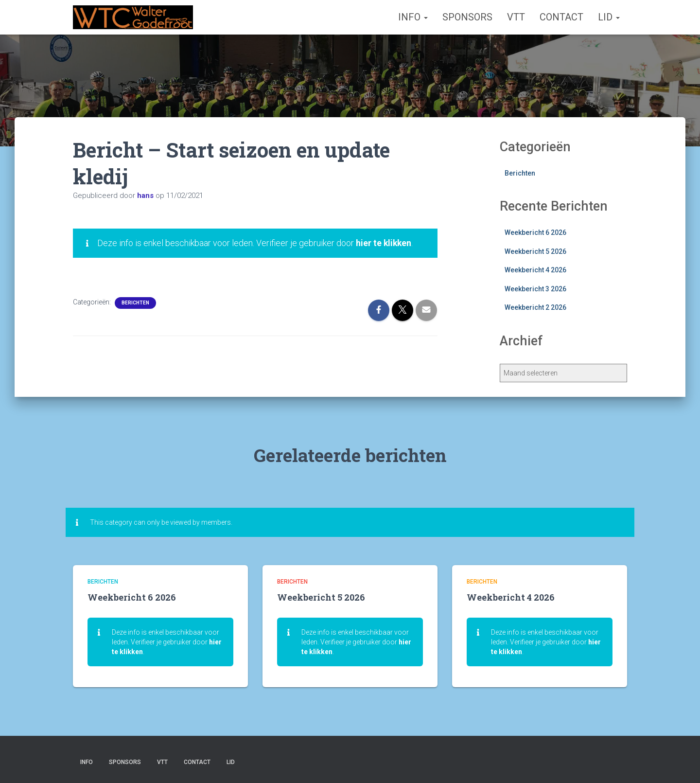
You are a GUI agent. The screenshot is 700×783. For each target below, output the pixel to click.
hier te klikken (384, 243)
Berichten (135, 303)
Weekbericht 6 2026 (535, 232)
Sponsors (467, 17)
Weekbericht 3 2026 (535, 289)
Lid (609, 17)
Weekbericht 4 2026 (535, 270)
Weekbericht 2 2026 (535, 307)
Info (413, 17)
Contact (561, 17)
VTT (516, 17)
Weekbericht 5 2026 (535, 251)
